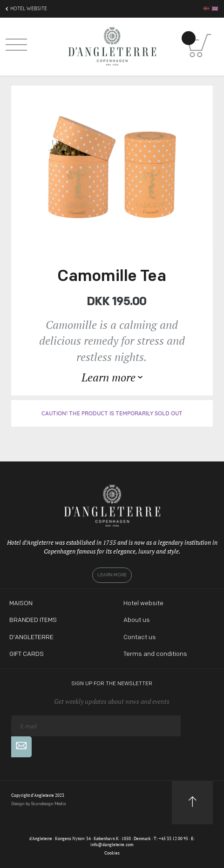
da (206, 8)
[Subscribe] (21, 747)
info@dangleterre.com (112, 845)
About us (137, 620)
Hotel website (143, 604)
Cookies (112, 853)
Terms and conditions (155, 654)
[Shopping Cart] (199, 46)
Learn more (112, 575)
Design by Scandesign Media (39, 804)
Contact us (140, 638)
